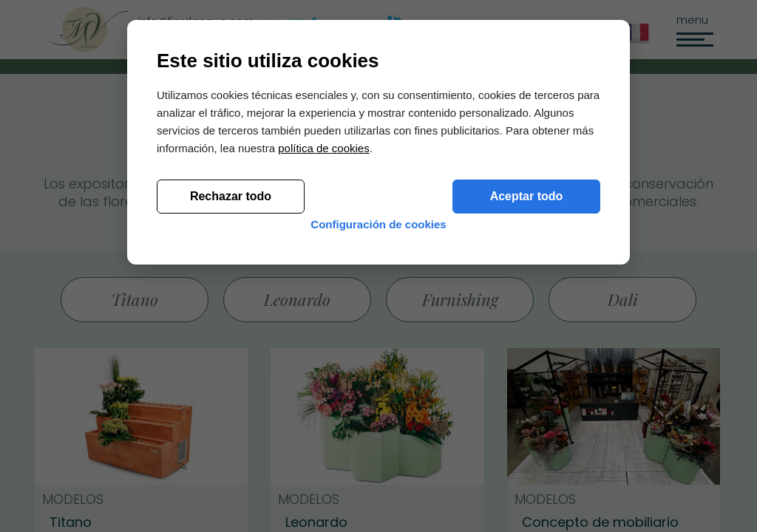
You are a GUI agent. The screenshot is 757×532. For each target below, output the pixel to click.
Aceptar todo (527, 413)
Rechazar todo (231, 413)
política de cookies (323, 365)
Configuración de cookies (378, 453)
